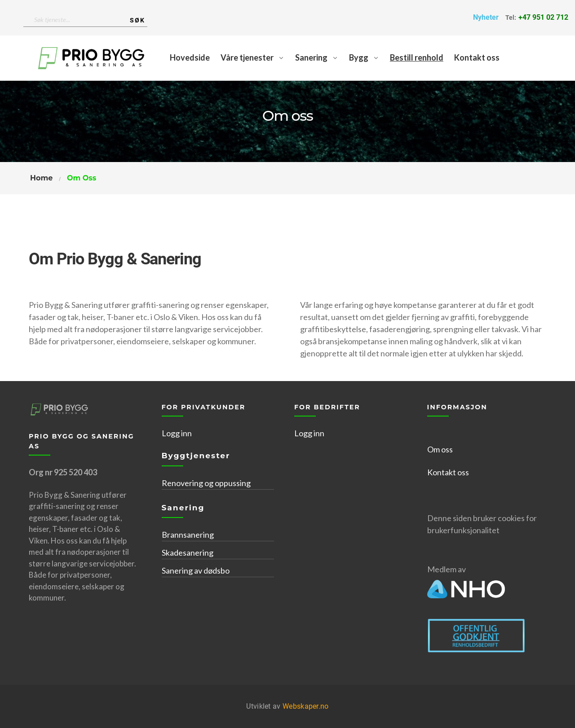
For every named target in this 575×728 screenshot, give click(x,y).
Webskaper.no (306, 706)
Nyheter (486, 17)
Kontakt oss (477, 57)
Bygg (359, 57)
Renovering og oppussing (206, 483)
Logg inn (177, 433)
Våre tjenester (247, 57)
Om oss (440, 449)
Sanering (311, 57)
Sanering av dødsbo (196, 570)
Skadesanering (188, 553)
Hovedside (190, 57)
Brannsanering (188, 535)
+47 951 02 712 (543, 17)
